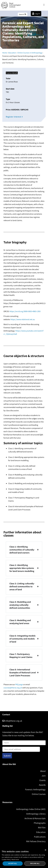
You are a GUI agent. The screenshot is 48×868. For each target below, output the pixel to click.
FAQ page (19, 684)
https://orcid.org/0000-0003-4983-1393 (25, 311)
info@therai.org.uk (12, 721)
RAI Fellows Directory (36, 841)
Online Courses (39, 794)
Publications (40, 837)
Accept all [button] (13, 863)
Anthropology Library (36, 814)
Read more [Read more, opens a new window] (15, 860)
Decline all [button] (35, 863)
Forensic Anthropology (35, 789)
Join (44, 776)
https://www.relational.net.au (23, 319)
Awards (42, 785)
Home (5, 53)
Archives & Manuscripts (35, 818)
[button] (44, 5)
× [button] (45, 850)
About (43, 771)
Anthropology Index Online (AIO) (31, 809)
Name (5, 739)
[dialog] (24, 858)
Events (43, 780)
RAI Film (42, 828)
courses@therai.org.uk (13, 688)
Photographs (40, 823)
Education (12, 53)
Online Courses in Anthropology (30, 53)
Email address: (21, 749)
